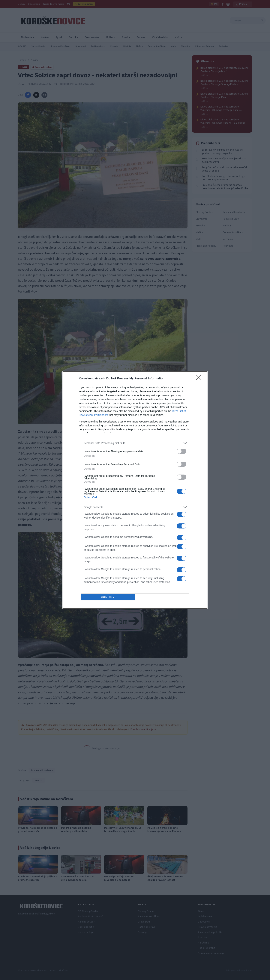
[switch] (181, 451)
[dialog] (135, 490)
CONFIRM (108, 597)
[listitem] (135, 443)
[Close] (200, 379)
